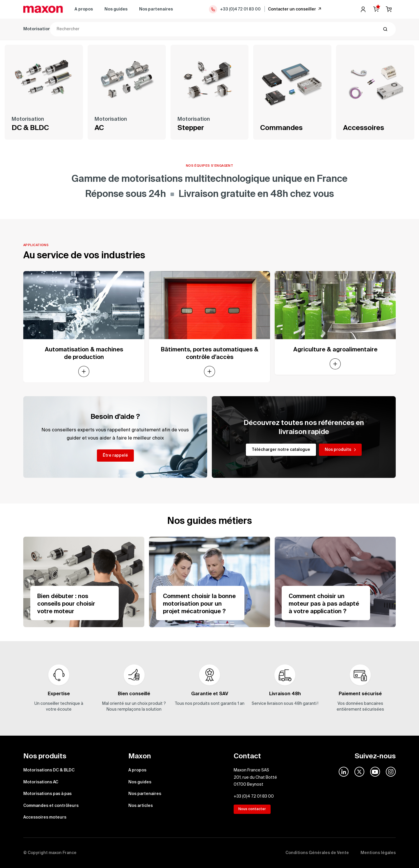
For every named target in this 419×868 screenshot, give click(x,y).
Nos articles (141, 806)
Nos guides (116, 9)
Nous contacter (252, 809)
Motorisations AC (100, 29)
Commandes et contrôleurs (211, 29)
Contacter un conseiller (295, 9)
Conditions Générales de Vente (317, 853)
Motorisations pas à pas (150, 29)
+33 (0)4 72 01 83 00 (235, 9)
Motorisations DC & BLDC (49, 29)
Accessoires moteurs (269, 29)
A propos (84, 9)
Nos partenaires (156, 9)
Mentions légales (378, 853)
